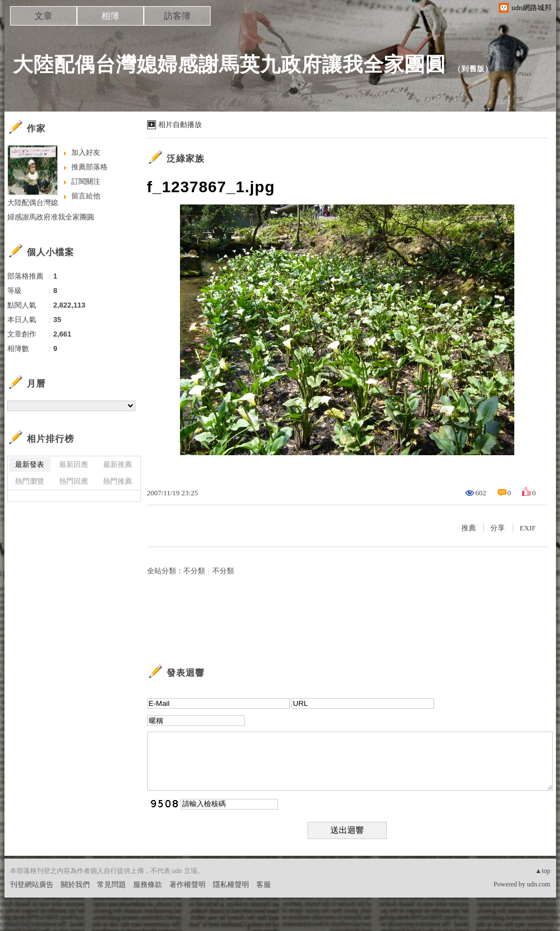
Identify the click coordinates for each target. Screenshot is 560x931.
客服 (264, 884)
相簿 (110, 16)
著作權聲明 (188, 884)
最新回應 (74, 464)
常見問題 (111, 884)
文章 (43, 16)
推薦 (469, 528)
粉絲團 (21, 922)
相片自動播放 (180, 125)
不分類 (194, 571)
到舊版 (473, 69)
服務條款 (148, 884)
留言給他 (86, 196)
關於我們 (75, 884)
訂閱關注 (86, 181)
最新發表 (30, 464)
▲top (542, 871)
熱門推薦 (118, 481)
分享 (498, 528)
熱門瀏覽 (30, 481)
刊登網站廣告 (32, 884)
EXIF (528, 528)
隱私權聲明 (231, 884)
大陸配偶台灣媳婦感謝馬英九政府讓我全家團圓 (229, 64)
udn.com (539, 884)
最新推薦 (118, 464)
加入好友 (86, 152)
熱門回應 (74, 481)
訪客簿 (177, 16)
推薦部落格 (89, 167)
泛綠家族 (186, 159)
